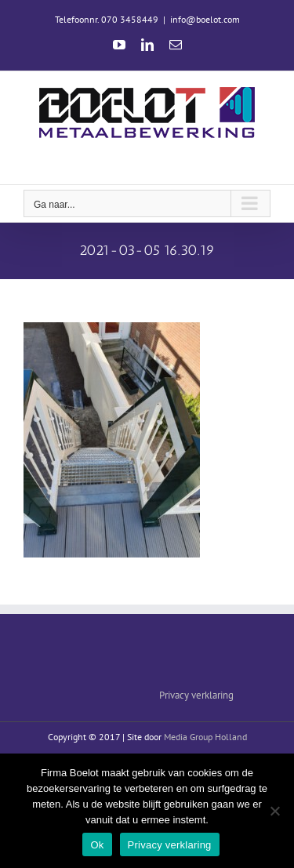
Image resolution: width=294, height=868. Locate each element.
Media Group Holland (205, 737)
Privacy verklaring (196, 695)
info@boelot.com (205, 19)
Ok (97, 845)
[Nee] (274, 811)
